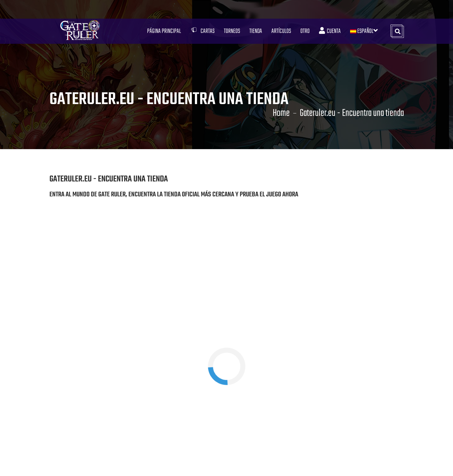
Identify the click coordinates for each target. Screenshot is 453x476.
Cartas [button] (202, 31)
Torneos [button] (232, 31)
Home (281, 113)
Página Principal (164, 31)
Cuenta (330, 31)
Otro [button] (305, 31)
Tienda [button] (256, 31)
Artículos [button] (281, 31)
